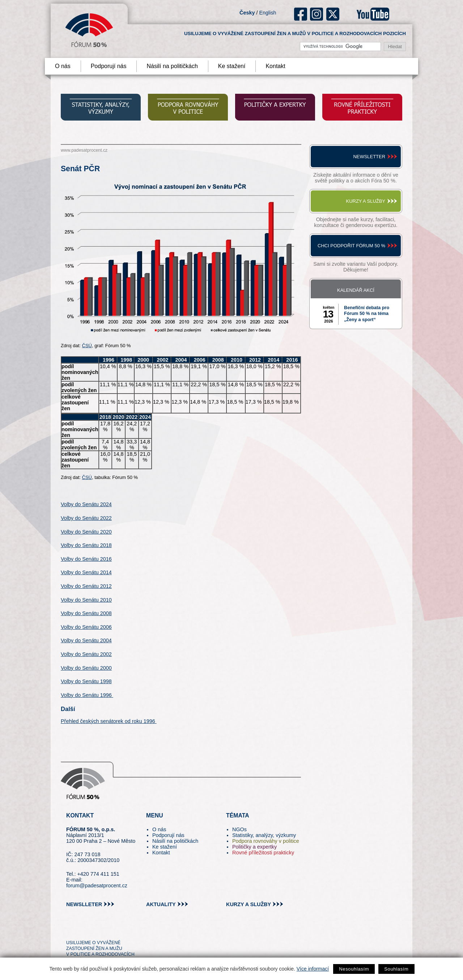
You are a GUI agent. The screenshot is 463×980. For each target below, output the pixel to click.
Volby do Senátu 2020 (86, 532)
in (107, 930)
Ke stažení (232, 66)
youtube (373, 14)
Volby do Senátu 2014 (86, 572)
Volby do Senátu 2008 (86, 613)
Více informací (313, 969)
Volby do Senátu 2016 (86, 559)
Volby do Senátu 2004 (86, 640)
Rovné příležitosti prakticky (263, 853)
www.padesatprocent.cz (84, 150)
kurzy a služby (249, 904)
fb (301, 14)
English (267, 13)
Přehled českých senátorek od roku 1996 (109, 721)
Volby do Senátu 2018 (86, 545)
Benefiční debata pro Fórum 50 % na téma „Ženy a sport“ (367, 314)
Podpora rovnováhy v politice (266, 841)
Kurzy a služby (366, 201)
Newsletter (369, 157)
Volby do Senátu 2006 (86, 627)
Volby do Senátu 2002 (86, 654)
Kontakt (275, 66)
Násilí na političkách (172, 66)
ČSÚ (87, 346)
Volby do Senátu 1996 (87, 695)
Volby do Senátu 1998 (86, 681)
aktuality (161, 904)
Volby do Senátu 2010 (86, 600)
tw (71, 930)
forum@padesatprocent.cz (97, 886)
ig (317, 14)
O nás (63, 66)
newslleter (84, 904)
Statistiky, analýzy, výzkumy (264, 835)
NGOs (239, 829)
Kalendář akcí (356, 290)
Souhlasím (396, 969)
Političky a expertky (254, 847)
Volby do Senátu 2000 (86, 668)
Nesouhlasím (354, 969)
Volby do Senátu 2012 (86, 586)
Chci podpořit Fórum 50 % (351, 246)
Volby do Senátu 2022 (86, 518)
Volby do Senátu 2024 (86, 504)
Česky (247, 13)
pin (83, 930)
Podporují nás (109, 66)
